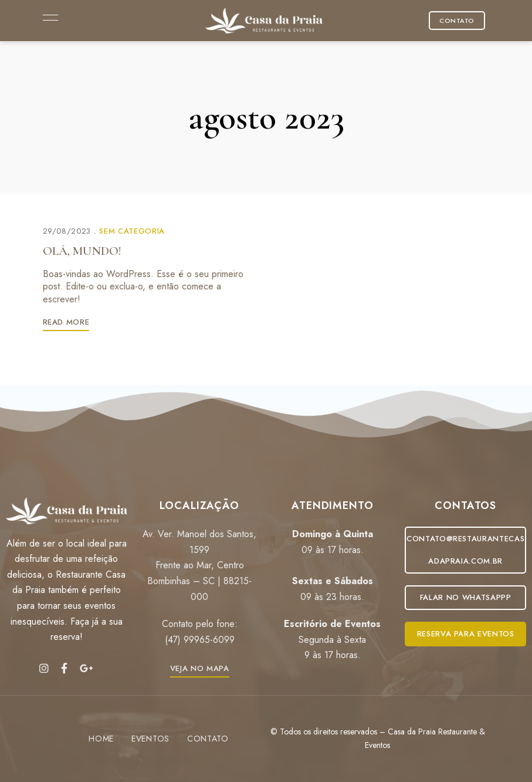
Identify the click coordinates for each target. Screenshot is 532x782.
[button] (457, 21)
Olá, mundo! (82, 251)
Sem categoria (132, 231)
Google (87, 668)
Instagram (44, 668)
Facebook (64, 668)
